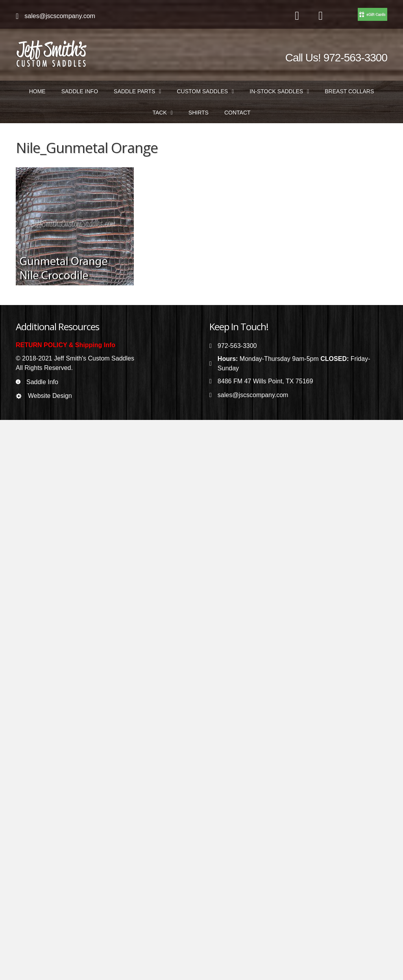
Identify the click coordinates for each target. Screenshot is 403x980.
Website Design (50, 396)
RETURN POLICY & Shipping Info (66, 345)
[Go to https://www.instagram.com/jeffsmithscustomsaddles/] (321, 16)
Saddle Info (42, 382)
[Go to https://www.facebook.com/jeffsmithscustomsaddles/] (297, 16)
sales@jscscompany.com (60, 16)
